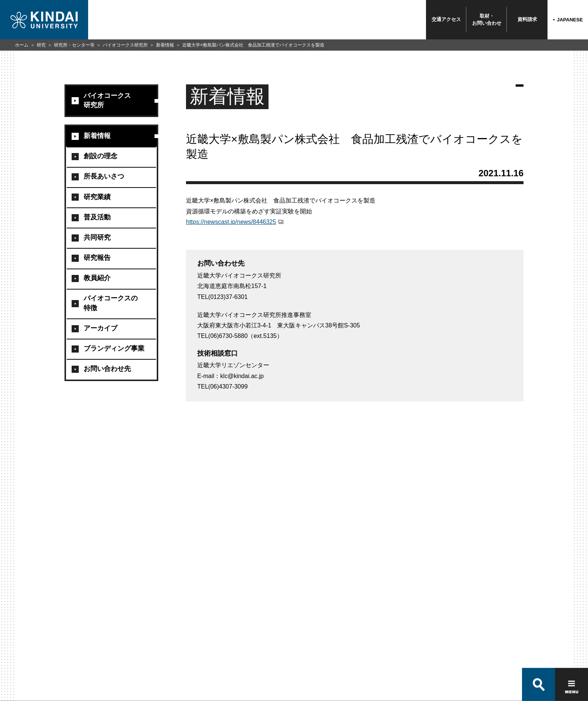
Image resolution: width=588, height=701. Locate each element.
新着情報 (165, 45)
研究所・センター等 (74, 45)
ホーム (22, 45)
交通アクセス (446, 19)
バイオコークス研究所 (125, 45)
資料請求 (527, 19)
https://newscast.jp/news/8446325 (231, 222)
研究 (41, 45)
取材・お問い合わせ (487, 19)
